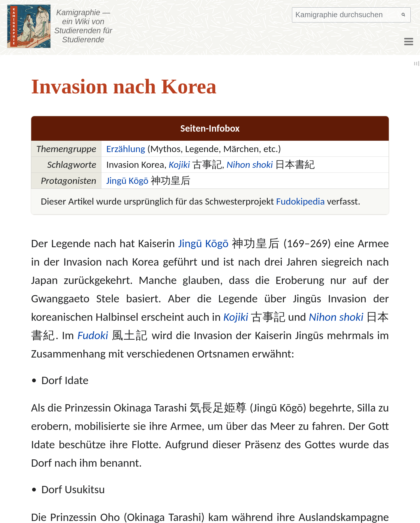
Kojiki (180, 164)
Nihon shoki (250, 164)
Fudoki (93, 335)
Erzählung (126, 149)
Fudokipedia (301, 201)
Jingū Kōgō (127, 181)
